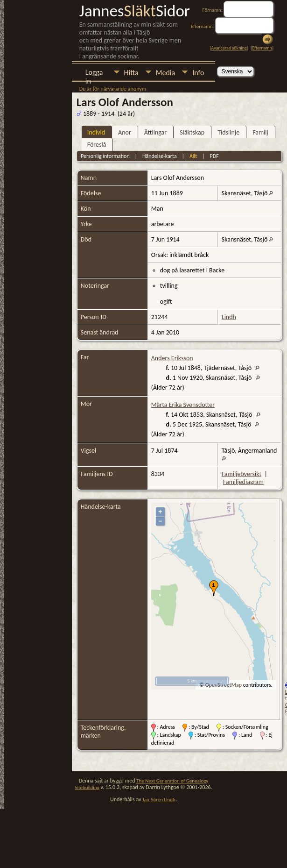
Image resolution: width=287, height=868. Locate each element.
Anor (125, 132)
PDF (214, 156)
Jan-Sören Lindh (159, 800)
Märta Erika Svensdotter (183, 405)
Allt (193, 156)
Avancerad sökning (229, 48)
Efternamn (262, 48)
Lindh (229, 317)
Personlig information (105, 156)
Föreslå (97, 145)
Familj (260, 132)
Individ (96, 132)
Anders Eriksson (172, 358)
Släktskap (192, 132)
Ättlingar (155, 132)
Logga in (94, 73)
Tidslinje (228, 132)
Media (165, 73)
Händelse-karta (160, 156)
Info (198, 73)
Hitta (131, 73)
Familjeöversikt (241, 474)
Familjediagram (243, 482)
